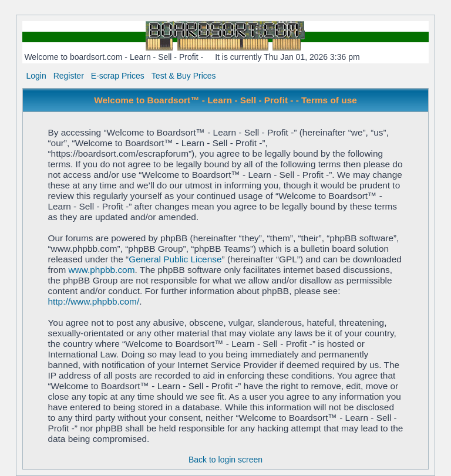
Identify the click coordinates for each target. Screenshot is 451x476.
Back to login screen (225, 460)
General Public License (175, 259)
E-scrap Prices (118, 76)
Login (36, 76)
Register (69, 76)
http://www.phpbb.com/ (93, 301)
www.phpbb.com (102, 270)
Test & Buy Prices (184, 76)
